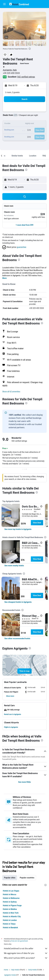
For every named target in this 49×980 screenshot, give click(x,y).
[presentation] (30, 49)
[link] (18, 529)
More (5, 278)
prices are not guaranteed (19, 941)
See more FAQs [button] (25, 782)
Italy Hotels (15, 970)
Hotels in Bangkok (10, 928)
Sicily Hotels (33, 970)
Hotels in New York (11, 913)
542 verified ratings (26, 77)
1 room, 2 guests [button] (12, 92)
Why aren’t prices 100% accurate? (26, 958)
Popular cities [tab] (10, 878)
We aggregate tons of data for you (26, 953)
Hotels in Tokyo (9, 924)
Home (6, 970)
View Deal (37, 523)
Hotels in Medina (10, 909)
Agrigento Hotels (10, 975)
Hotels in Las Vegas (11, 891)
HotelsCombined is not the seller (26, 949)
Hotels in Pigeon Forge (12, 905)
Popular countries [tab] (27, 878)
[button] (4, 4)
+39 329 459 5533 (11, 73)
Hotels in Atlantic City (12, 917)
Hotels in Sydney (10, 902)
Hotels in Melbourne (11, 898)
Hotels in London (10, 920)
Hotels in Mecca (9, 894)
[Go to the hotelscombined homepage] (19, 4)
